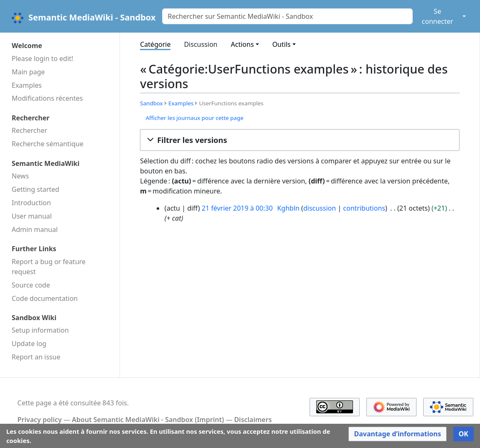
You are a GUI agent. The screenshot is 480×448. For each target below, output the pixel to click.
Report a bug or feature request (49, 267)
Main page (28, 72)
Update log (29, 344)
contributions (364, 208)
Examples (27, 85)
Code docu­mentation (45, 298)
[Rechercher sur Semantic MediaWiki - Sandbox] (287, 16)
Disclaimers (253, 420)
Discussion (201, 44)
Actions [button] (243, 44)
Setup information (40, 330)
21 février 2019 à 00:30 (237, 208)
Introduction (31, 203)
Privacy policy (40, 420)
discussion (320, 208)
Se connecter (438, 16)
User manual (32, 216)
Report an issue (36, 357)
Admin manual (35, 229)
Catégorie (155, 44)
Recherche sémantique (48, 144)
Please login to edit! (42, 59)
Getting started (36, 189)
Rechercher (29, 130)
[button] (300, 140)
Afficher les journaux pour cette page (195, 118)
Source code (31, 285)
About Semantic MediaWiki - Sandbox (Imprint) (148, 420)
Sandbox (151, 103)
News (20, 176)
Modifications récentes (47, 98)
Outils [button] (282, 44)
